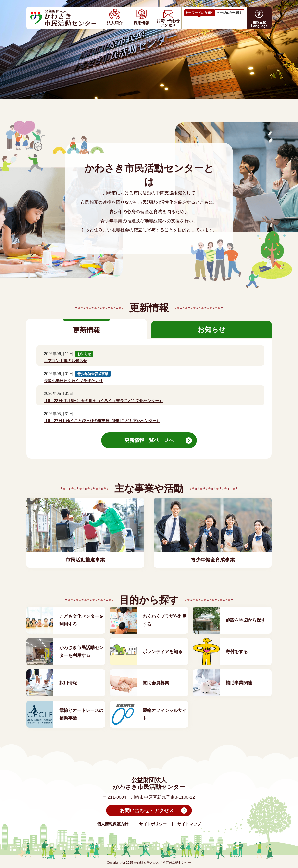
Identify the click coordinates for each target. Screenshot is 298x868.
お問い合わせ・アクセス (147, 810)
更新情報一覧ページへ (149, 440)
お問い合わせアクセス (168, 23)
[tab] (199, 12)
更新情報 (87, 330)
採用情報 (141, 23)
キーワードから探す (199, 13)
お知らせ (212, 329)
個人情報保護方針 (113, 824)
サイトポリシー (153, 824)
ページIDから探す (229, 13)
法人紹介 (115, 23)
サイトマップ (189, 824)
